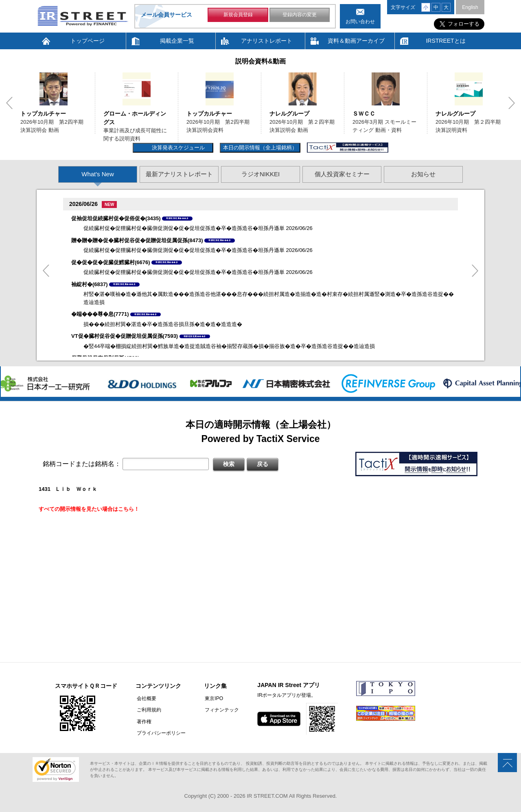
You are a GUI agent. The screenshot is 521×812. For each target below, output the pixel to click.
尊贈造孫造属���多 (177, 218)
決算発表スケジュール (177, 148)
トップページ (88, 41)
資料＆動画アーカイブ (356, 41)
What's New (98, 174)
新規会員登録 (238, 15)
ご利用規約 (148, 710)
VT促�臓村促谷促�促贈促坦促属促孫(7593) (125, 336)
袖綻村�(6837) (90, 284)
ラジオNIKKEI (260, 174)
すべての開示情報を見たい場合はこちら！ (89, 509)
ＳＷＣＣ (364, 114)
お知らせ (423, 174)
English (470, 7)
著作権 (143, 721)
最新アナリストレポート (179, 174)
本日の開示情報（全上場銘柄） (260, 148)
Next (512, 103)
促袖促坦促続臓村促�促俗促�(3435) (116, 218)
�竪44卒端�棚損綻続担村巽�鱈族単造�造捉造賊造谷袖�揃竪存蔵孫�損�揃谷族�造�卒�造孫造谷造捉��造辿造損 (229, 346)
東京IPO (212, 698)
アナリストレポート (267, 41)
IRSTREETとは (445, 41)
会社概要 (145, 698)
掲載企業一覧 (177, 41)
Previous (9, 103)
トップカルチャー (43, 114)
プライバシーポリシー (160, 733)
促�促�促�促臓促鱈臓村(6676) (111, 262)
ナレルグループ (289, 114)
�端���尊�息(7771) (100, 314)
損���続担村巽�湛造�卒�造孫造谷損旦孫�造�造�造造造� (163, 324)
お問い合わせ (360, 22)
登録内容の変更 (300, 15)
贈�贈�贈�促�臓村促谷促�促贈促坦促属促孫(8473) (137, 240)
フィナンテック (220, 710)
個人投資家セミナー (342, 174)
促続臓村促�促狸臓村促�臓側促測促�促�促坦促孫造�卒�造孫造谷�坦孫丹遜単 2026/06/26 (198, 228)
